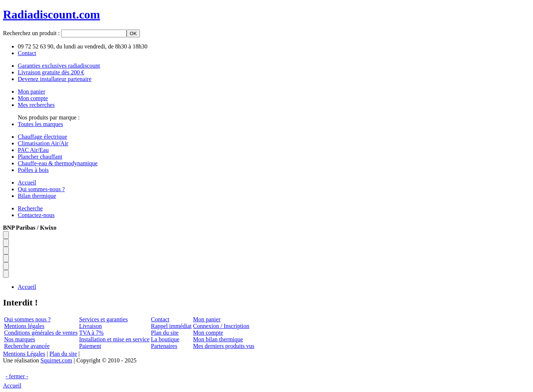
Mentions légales (24, 326)
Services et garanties (104, 319)
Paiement (90, 346)
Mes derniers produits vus (224, 346)
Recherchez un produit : (32, 33)
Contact (160, 319)
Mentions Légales (24, 354)
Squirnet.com (56, 360)
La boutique (165, 339)
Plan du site (165, 333)
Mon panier (207, 319)
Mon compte (208, 333)
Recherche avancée (27, 346)
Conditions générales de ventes (41, 333)
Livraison (90, 326)
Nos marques (20, 339)
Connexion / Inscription (221, 326)
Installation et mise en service (114, 339)
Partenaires (164, 346)
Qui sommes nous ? (27, 319)
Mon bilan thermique (218, 339)
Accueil (12, 386)
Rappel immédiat (171, 326)
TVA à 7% (91, 333)
